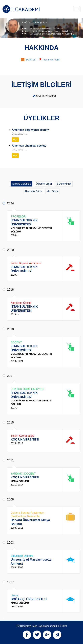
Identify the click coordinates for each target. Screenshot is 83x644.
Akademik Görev (33, 191)
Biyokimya (34, 29)
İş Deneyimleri (64, 184)
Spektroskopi (57, 29)
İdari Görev (53, 191)
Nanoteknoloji (46, 29)
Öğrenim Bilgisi (44, 184)
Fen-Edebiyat (35, 34)
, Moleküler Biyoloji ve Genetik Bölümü (61, 34)
